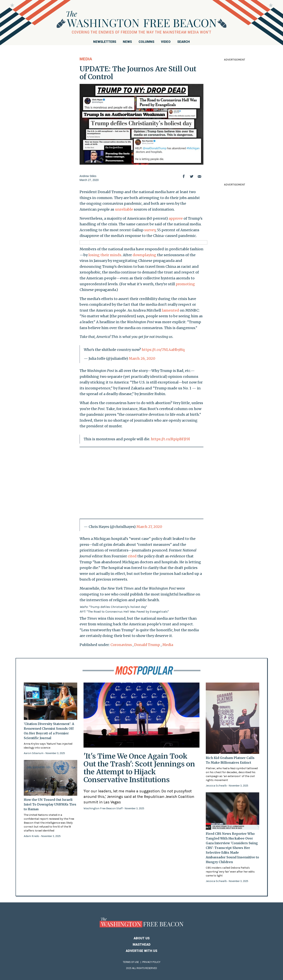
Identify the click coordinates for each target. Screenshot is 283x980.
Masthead (142, 945)
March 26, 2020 (142, 358)
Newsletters (105, 42)
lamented (170, 310)
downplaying (144, 255)
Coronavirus (121, 645)
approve (176, 218)
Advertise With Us (141, 951)
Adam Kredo (32, 836)
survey (150, 230)
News (127, 42)
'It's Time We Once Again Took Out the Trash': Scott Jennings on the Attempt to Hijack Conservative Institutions (139, 768)
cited (132, 556)
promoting (185, 284)
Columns (146, 42)
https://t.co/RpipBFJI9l (170, 439)
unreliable (124, 209)
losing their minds (105, 255)
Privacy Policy (151, 962)
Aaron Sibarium (34, 753)
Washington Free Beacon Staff (103, 808)
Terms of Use (131, 962)
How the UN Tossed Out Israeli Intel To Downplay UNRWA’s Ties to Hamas (50, 804)
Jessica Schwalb (217, 786)
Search (184, 42)
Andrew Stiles (88, 176)
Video (166, 42)
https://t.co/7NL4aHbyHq (163, 350)
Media (86, 59)
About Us (142, 938)
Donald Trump (147, 645)
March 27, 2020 (149, 527)
